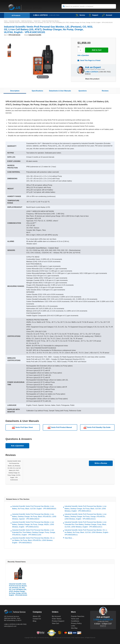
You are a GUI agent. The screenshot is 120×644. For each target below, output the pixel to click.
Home (6, 21)
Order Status (57, 619)
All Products (16, 15)
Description (15, 91)
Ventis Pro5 (37, 21)
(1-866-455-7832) (54, 15)
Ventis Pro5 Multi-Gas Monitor (51, 21)
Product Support (58, 621)
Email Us (88, 74)
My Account (56, 616)
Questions (83, 91)
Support (93, 15)
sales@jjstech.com (10, 626)
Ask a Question (83, 55)
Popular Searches (78, 616)
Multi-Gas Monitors (27, 21)
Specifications (37, 91)
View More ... (69, 538)
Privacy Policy (76, 623)
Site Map (74, 628)
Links (73, 626)
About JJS (37, 616)
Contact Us (37, 619)
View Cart (55, 623)
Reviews (105, 91)
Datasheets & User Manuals (60, 91)
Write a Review (101, 463)
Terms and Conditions (75, 620)
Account (107, 15)
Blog (35, 621)
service (80, 15)
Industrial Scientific (14, 21)
